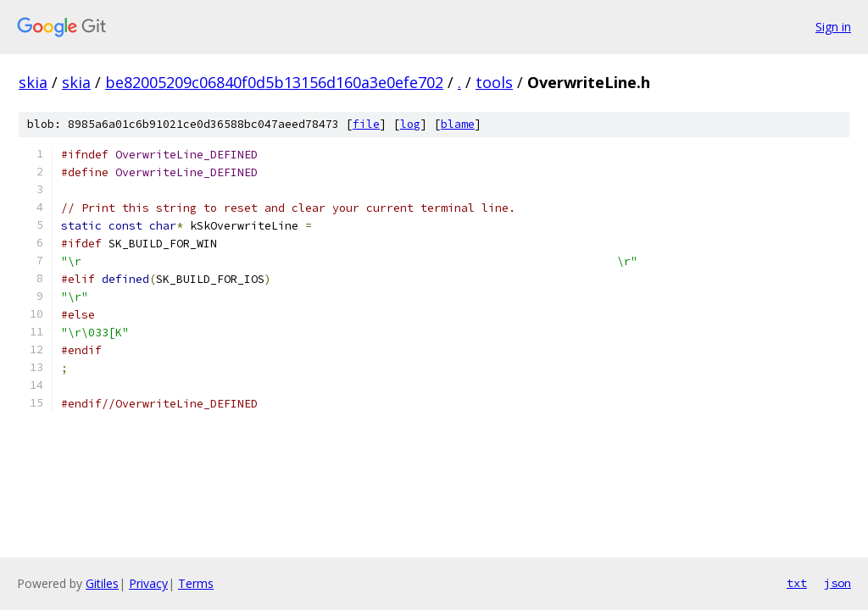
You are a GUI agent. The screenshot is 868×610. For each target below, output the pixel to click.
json (837, 583)
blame (458, 124)
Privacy (148, 583)
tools (494, 82)
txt (797, 583)
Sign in (833, 27)
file (366, 124)
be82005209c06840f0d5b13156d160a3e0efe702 (274, 82)
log (410, 124)
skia (33, 82)
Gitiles (102, 583)
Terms (196, 583)
